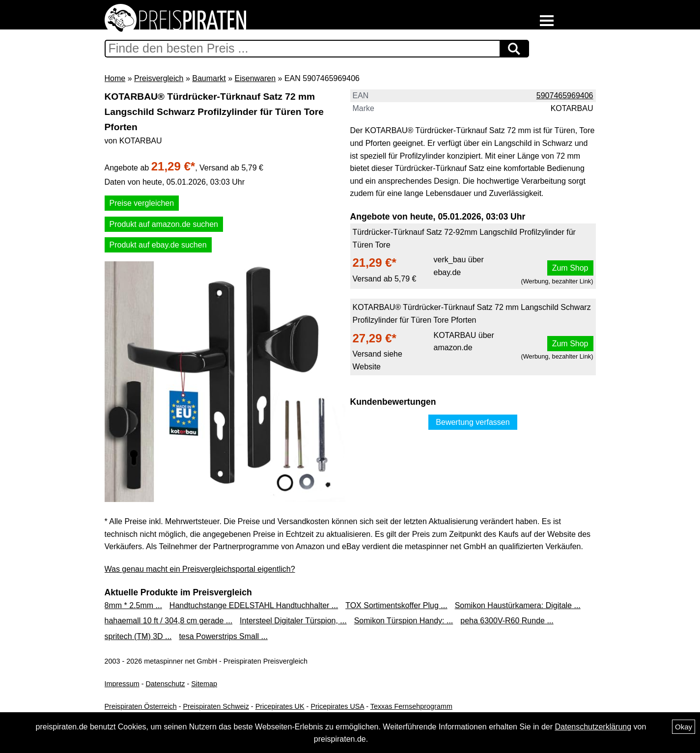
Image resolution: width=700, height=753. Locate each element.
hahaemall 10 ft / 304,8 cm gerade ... (169, 621)
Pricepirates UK (280, 706)
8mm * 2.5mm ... (133, 605)
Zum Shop (570, 268)
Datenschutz (165, 684)
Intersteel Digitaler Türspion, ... (293, 621)
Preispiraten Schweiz (216, 706)
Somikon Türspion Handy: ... (404, 621)
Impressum (122, 684)
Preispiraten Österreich (141, 706)
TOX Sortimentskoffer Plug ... (396, 605)
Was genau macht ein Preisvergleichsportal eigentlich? (200, 569)
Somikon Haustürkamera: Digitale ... (518, 605)
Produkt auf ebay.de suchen (158, 245)
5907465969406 (565, 96)
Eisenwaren (255, 78)
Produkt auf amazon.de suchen (164, 224)
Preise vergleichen (142, 203)
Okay (684, 727)
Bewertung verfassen (473, 422)
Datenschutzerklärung (593, 727)
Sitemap (204, 684)
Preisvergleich (159, 78)
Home (115, 78)
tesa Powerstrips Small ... (223, 636)
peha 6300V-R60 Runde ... (507, 621)
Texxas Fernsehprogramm (411, 706)
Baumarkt (209, 78)
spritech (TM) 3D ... (138, 636)
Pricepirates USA (337, 706)
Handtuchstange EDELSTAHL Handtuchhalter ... (254, 605)
